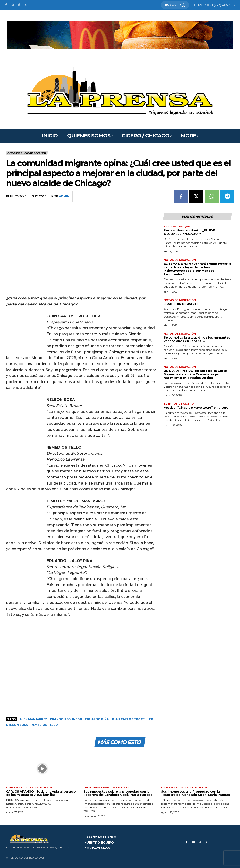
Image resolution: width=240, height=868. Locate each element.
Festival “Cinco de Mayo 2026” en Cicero (196, 407)
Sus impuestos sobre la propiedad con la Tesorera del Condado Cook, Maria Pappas (118, 793)
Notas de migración (180, 260)
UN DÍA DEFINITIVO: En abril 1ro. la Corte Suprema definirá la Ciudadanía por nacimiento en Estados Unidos (195, 374)
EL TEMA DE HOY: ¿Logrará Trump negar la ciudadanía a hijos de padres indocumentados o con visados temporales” (197, 269)
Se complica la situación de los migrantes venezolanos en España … (197, 339)
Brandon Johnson (66, 719)
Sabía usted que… (178, 227)
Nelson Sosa (17, 725)
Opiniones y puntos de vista (27, 153)
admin (64, 196)
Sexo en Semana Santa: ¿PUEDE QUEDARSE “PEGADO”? (189, 232)
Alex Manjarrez (33, 719)
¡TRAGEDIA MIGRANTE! (182, 304)
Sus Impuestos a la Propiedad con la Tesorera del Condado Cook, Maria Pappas (196, 793)
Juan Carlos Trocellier (132, 719)
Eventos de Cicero (179, 404)
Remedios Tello (44, 725)
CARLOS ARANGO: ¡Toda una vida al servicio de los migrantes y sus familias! (41, 793)
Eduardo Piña (97, 719)
